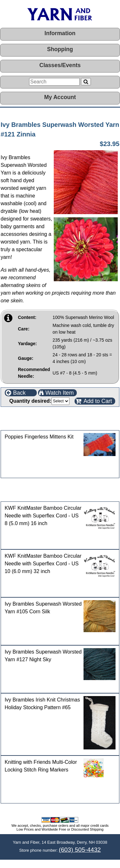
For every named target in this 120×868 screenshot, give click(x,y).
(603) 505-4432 (80, 850)
